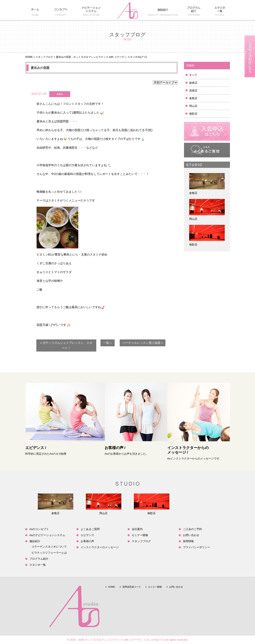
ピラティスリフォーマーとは (49, 553)
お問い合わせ (191, 535)
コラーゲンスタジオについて (49, 547)
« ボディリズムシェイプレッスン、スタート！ (66, 345)
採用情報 (188, 541)
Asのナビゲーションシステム (47, 535)
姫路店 (193, 83)
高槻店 (193, 90)
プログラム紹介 (39, 559)
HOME (29, 57)
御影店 (193, 114)
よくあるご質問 (90, 529)
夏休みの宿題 (40, 68)
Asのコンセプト (39, 529)
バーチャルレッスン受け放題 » (143, 343)
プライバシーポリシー (197, 547)
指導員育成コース (132, 587)
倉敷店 (193, 98)
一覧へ (108, 343)
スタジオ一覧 (38, 565)
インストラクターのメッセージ (100, 547)
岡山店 (193, 106)
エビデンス (87, 535)
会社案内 (137, 529)
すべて (193, 75)
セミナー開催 (140, 535)
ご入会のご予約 (192, 529)
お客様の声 (87, 541)
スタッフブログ (44, 57)
